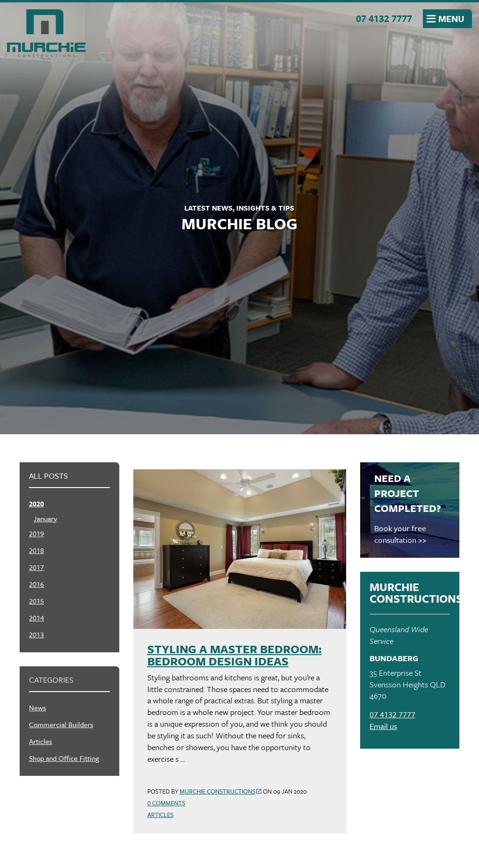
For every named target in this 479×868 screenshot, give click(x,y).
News (37, 708)
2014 (36, 618)
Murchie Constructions (46, 35)
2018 (36, 550)
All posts (48, 476)
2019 (36, 533)
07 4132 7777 (384, 18)
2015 (36, 601)
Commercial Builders (61, 724)
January (45, 518)
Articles (160, 815)
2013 (36, 635)
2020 (36, 503)
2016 (36, 584)
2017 (36, 567)
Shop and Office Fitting (64, 758)
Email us (383, 726)
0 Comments (166, 803)
